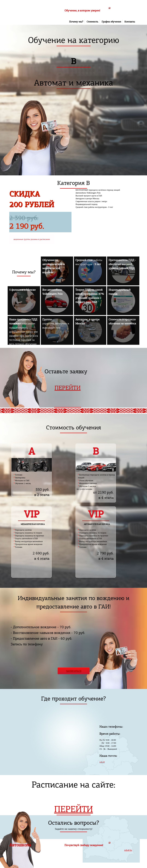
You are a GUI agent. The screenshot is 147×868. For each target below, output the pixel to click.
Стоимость (92, 22)
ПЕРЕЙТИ (68, 388)
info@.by (128, 850)
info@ (102, 762)
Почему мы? (76, 22)
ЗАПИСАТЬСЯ (74, 671)
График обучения (111, 22)
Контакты (130, 22)
